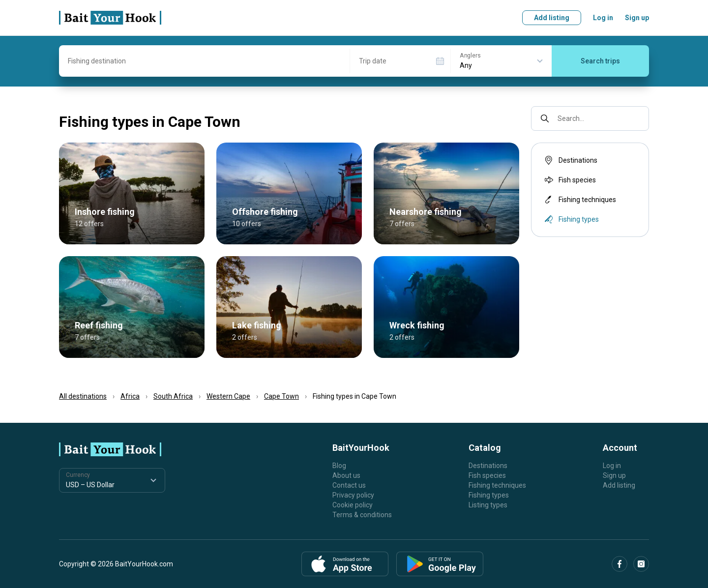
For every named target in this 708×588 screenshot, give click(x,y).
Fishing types (489, 495)
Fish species (569, 180)
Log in (603, 18)
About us (346, 475)
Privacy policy (353, 495)
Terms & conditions (362, 515)
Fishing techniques (579, 200)
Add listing (552, 18)
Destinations (570, 160)
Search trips (600, 61)
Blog (339, 466)
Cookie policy (353, 505)
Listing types (488, 505)
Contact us (349, 485)
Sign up (637, 18)
